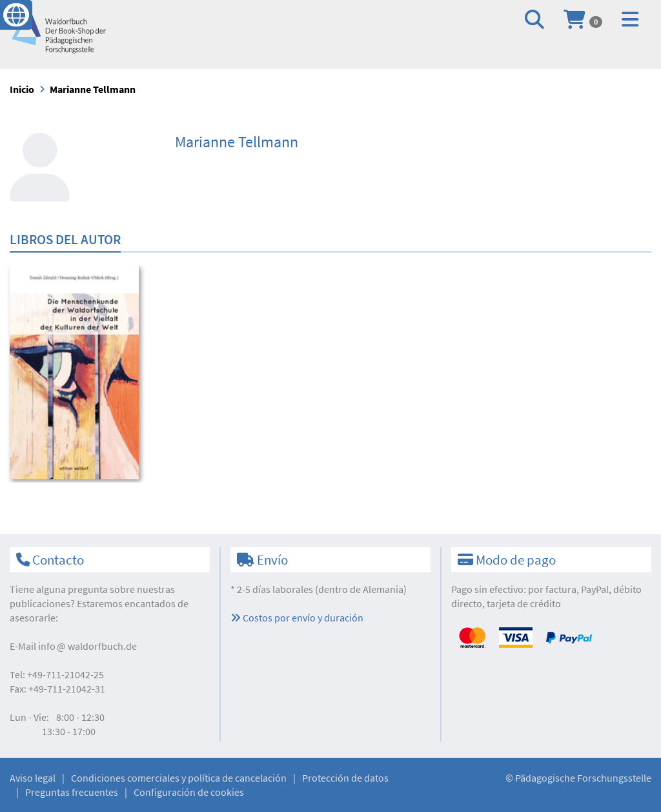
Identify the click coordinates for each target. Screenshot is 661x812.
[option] (84, 374)
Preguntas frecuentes (72, 792)
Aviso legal (33, 778)
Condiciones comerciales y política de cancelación (179, 778)
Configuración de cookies (189, 792)
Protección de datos (345, 778)
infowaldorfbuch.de (87, 646)
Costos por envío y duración (297, 618)
